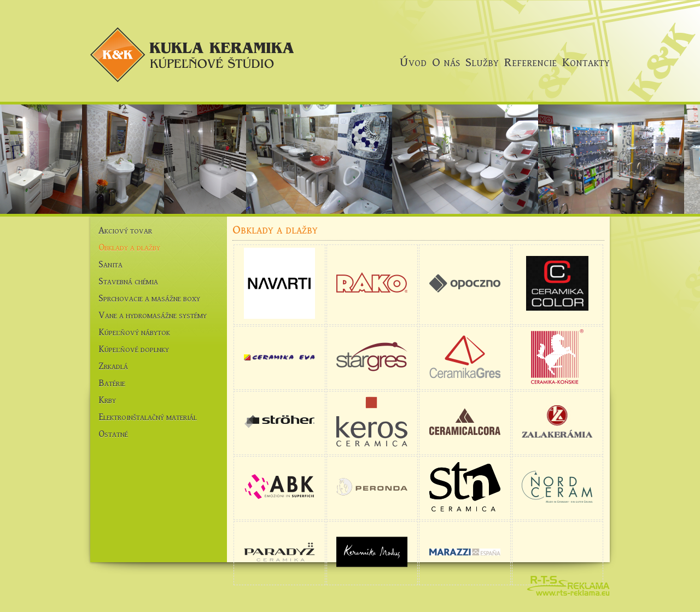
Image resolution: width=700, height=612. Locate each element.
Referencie (530, 62)
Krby (107, 400)
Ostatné (113, 434)
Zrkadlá (113, 366)
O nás (446, 62)
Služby (482, 62)
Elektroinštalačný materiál (148, 417)
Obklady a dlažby (129, 247)
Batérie (112, 383)
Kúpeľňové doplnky (134, 349)
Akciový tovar (125, 231)
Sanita (110, 264)
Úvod (413, 62)
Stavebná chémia (128, 281)
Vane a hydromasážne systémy (153, 315)
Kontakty (586, 62)
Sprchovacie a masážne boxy (149, 298)
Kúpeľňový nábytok (134, 332)
